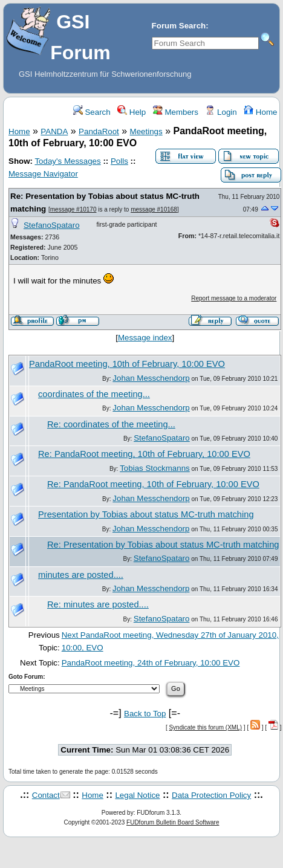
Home (260, 112)
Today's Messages (67, 161)
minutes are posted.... (81, 575)
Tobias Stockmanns (155, 468)
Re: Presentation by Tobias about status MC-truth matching (163, 545)
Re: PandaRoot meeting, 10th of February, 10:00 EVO (144, 454)
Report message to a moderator (234, 298)
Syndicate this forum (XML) (205, 727)
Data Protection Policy (211, 795)
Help (132, 112)
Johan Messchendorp (151, 378)
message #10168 (154, 209)
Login (221, 112)
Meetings (146, 131)
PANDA (54, 131)
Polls (119, 161)
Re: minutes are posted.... (98, 604)
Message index (145, 338)
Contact (46, 795)
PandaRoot (99, 131)
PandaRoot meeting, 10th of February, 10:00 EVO (127, 364)
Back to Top (145, 714)
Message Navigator (43, 174)
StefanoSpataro (52, 225)
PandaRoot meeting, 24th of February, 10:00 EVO (151, 663)
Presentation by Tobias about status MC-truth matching (146, 514)
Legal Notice (137, 795)
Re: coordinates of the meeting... (111, 424)
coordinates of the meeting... (94, 394)
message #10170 (73, 209)
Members (176, 112)
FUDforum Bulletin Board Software (173, 822)
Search (92, 112)
